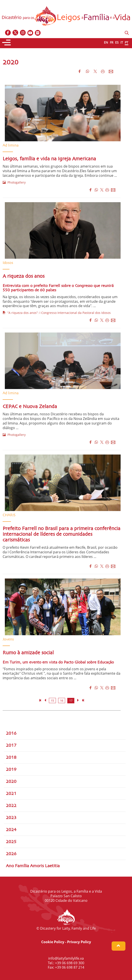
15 (52, 701)
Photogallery (14, 182)
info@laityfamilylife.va (66, 958)
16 (62, 701)
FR (112, 42)
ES (117, 42)
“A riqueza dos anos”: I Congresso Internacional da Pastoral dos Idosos (57, 313)
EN (106, 42)
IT (122, 42)
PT (127, 42)
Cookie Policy (53, 942)
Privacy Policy (79, 942)
